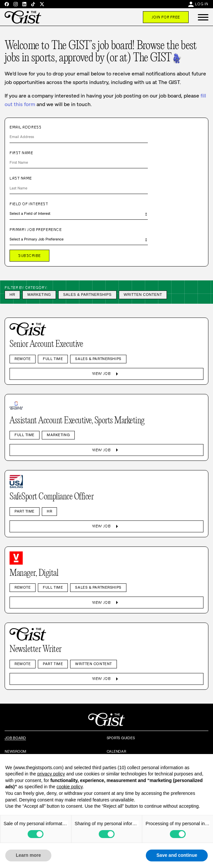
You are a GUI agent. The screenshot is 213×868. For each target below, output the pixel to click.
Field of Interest (29, 204)
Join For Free (166, 17)
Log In (202, 4)
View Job (106, 374)
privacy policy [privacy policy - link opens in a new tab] (51, 774)
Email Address (25, 127)
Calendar (116, 751)
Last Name (21, 178)
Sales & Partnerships (87, 294)
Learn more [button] (28, 855)
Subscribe (29, 256)
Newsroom (15, 751)
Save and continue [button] (177, 855)
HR (12, 294)
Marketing (39, 294)
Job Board (15, 738)
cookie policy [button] (70, 787)
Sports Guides (121, 738)
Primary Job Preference (36, 230)
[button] (203, 17)
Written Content (143, 294)
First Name (21, 153)
